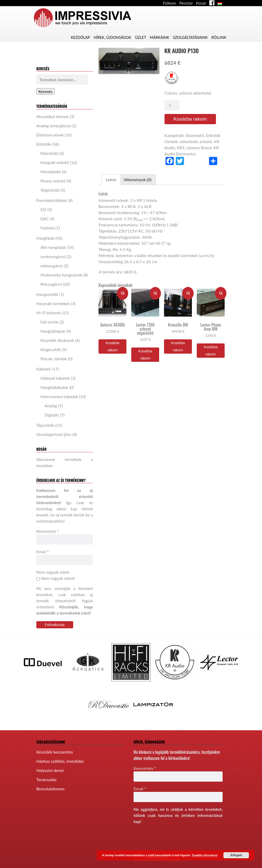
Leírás (111, 180)
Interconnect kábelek (59, 396)
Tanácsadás (46, 779)
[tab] (111, 180)
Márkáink (159, 37)
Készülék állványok (57, 340)
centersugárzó (53, 256)
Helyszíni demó (50, 770)
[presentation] (172, 839)
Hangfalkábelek (54, 387)
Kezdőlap (80, 37)
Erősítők (44, 144)
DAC (45, 219)
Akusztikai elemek (52, 116)
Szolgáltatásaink (190, 37)
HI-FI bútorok (49, 313)
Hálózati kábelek (55, 378)
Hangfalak (45, 238)
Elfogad (236, 855)
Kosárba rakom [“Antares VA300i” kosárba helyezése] (113, 346)
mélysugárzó (52, 266)
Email (43, 552)
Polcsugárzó (51, 284)
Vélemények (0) (138, 180)
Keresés (45, 91)
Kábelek (43, 369)
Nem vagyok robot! (56, 578)
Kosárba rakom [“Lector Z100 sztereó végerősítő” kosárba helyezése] (145, 355)
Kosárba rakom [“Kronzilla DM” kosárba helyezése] (178, 346)
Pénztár (186, 3)
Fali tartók (49, 322)
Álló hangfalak (53, 247)
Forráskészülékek (52, 200)
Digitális (52, 415)
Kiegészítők (51, 349)
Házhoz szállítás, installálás (60, 761)
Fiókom (170, 3)
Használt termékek (53, 303)
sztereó (193, 148)
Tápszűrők (45, 425)
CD (43, 209)
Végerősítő (50, 190)
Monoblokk (51, 172)
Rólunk (219, 37)
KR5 (181, 148)
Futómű (47, 228)
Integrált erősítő (55, 162)
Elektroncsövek (50, 135)
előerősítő (189, 141)
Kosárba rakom (190, 119)
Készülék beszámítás (55, 752)
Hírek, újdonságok (112, 37)
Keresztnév (48, 531)
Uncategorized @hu (54, 434)
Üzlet (140, 37)
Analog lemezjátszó (53, 126)
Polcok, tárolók (54, 359)
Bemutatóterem (50, 789)
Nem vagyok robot (53, 572)
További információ (205, 855)
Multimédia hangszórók (61, 275)
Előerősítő (50, 153)
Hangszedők (47, 294)
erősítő (206, 141)
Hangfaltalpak (53, 331)
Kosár (201, 3)
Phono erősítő (53, 181)
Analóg (51, 406)
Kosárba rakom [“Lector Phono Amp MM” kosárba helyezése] (211, 351)
